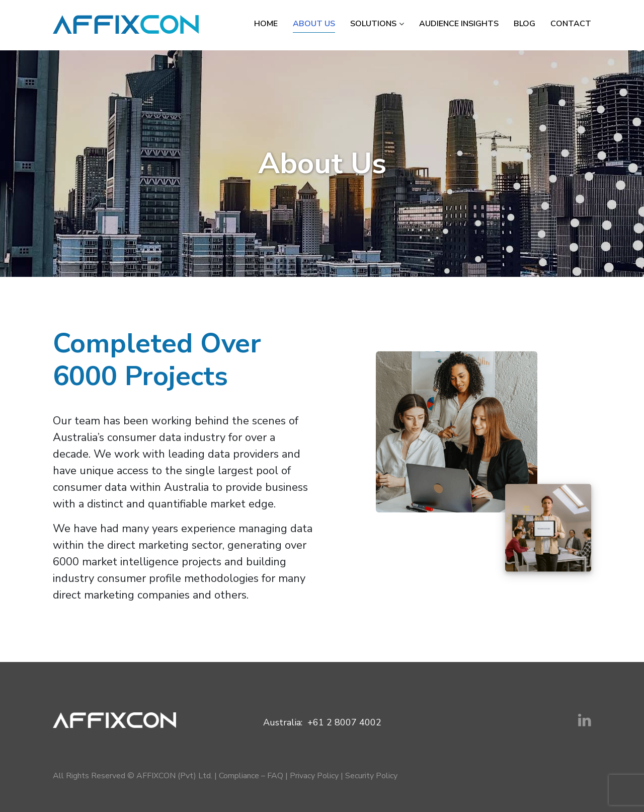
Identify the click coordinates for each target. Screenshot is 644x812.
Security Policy (371, 776)
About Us (314, 24)
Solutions (373, 24)
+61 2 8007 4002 (344, 722)
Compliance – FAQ (251, 776)
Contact (571, 24)
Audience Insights (459, 24)
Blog (525, 24)
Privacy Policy (314, 776)
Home (266, 24)
